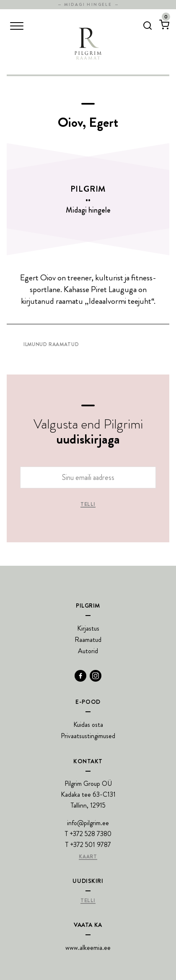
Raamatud (88, 640)
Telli (88, 505)
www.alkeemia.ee (88, 948)
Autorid (88, 651)
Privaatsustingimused (88, 736)
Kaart (88, 857)
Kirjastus (88, 628)
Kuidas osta (88, 725)
